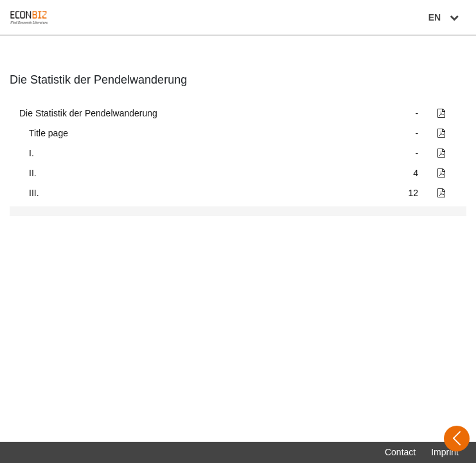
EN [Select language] (445, 17)
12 (414, 193)
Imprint (445, 452)
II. (33, 173)
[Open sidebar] (457, 439)
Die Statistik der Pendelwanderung (88, 113)
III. (34, 193)
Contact (400, 452)
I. (31, 153)
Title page (48, 133)
